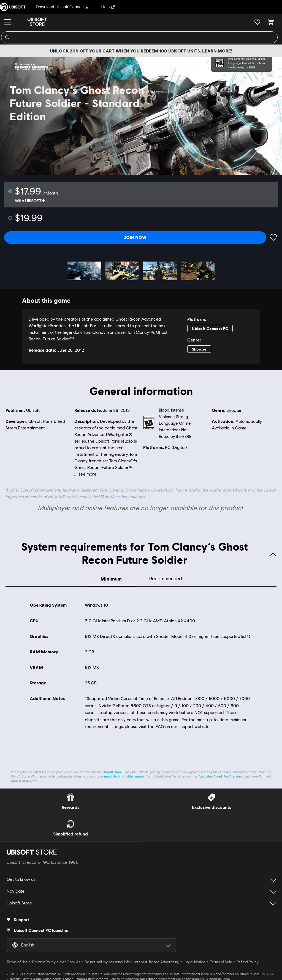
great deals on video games (124, 775)
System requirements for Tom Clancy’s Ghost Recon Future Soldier (149, 550)
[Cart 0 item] (271, 22)
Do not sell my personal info (107, 960)
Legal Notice (195, 960)
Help (108, 7)
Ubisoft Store (112, 771)
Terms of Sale (221, 960)
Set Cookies (70, 960)
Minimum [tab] (111, 576)
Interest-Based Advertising (157, 960)
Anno (240, 775)
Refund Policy (248, 960)
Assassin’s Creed (210, 775)
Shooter (234, 408)
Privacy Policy (44, 960)
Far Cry (229, 775)
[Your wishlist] (257, 22)
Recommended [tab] (166, 576)
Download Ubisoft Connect (62, 7)
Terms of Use (17, 960)
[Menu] (8, 22)
